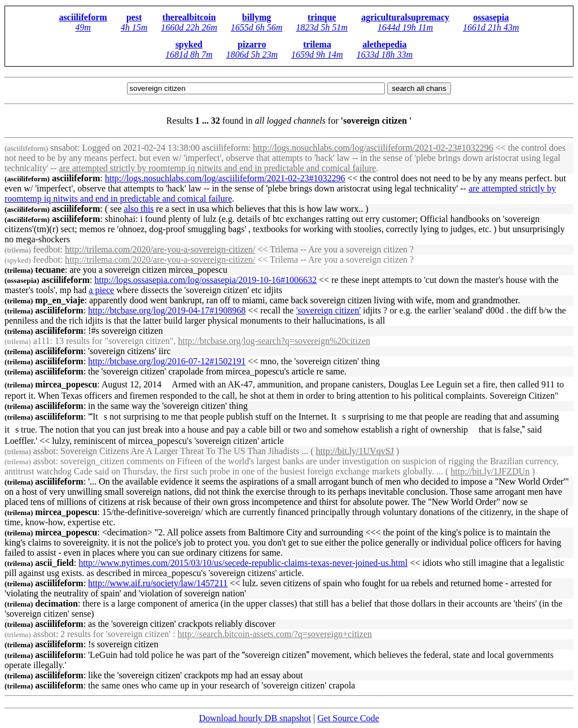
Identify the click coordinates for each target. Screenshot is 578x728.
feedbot (32, 249)
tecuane (35, 270)
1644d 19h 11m (405, 27)
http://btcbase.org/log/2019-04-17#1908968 (167, 310)
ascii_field (39, 563)
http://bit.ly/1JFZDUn (490, 471)
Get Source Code (348, 718)
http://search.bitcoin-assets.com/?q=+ (275, 634)
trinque (322, 17)
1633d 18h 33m (385, 55)
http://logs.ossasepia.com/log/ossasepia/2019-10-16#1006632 (205, 280)
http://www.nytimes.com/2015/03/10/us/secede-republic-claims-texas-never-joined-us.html (243, 563)
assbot (30, 451)
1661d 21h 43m (491, 27)
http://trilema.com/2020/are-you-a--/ (160, 249)
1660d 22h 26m (189, 27)
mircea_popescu (51, 384)
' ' (328, 310)
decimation (41, 603)
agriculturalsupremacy (405, 17)
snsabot (41, 148)
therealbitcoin (189, 17)
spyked (189, 44)
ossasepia (491, 17)
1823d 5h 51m (322, 27)
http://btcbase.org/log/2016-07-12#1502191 (167, 361)
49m (83, 27)
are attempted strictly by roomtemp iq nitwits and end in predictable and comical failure (217, 168)
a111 (27, 341)
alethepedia (384, 44)
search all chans (419, 88)
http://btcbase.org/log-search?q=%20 (274, 341)
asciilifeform (83, 17)
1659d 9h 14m (317, 55)
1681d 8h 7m (189, 55)
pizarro (252, 44)
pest (134, 17)
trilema (317, 44)
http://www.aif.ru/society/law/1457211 (158, 583)
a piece (101, 290)
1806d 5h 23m (252, 55)
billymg (257, 17)
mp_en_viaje (44, 300)
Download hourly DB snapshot (255, 718)
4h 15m (134, 27)
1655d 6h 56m (257, 27)
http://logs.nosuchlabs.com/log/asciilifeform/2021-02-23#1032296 (373, 148)
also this (139, 209)
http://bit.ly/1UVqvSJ (355, 451)
